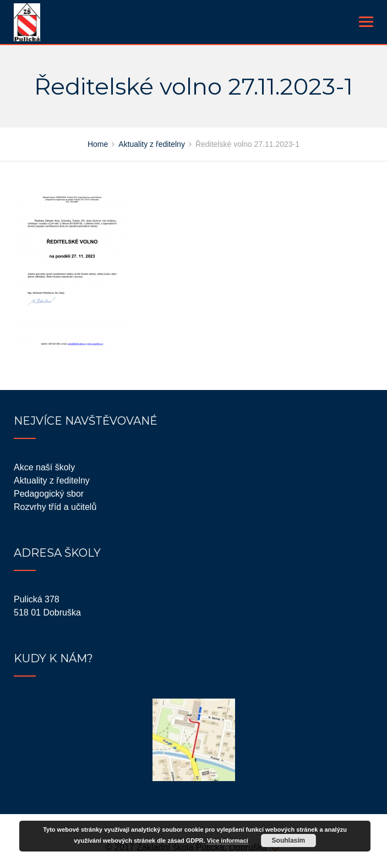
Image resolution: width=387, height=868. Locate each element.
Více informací (228, 840)
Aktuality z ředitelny (52, 480)
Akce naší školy (44, 467)
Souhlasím (289, 840)
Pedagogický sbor (49, 494)
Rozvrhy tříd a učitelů (55, 507)
